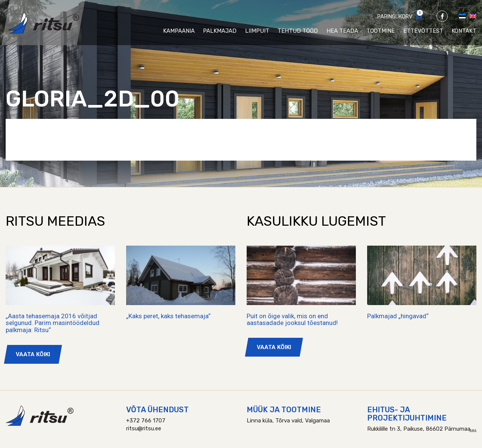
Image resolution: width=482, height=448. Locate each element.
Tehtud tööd (298, 31)
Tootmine (381, 31)
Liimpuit (257, 31)
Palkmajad (220, 31)
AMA (473, 431)
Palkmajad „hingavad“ (398, 316)
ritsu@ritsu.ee (144, 428)
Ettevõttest (423, 31)
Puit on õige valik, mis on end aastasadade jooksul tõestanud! (292, 320)
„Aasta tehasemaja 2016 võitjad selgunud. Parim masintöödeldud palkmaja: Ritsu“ (53, 323)
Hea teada (342, 31)
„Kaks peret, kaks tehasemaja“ (168, 316)
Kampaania (179, 31)
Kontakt (464, 31)
